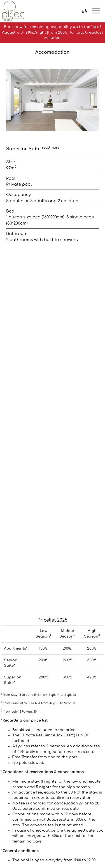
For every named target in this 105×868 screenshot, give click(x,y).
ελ (84, 11)
